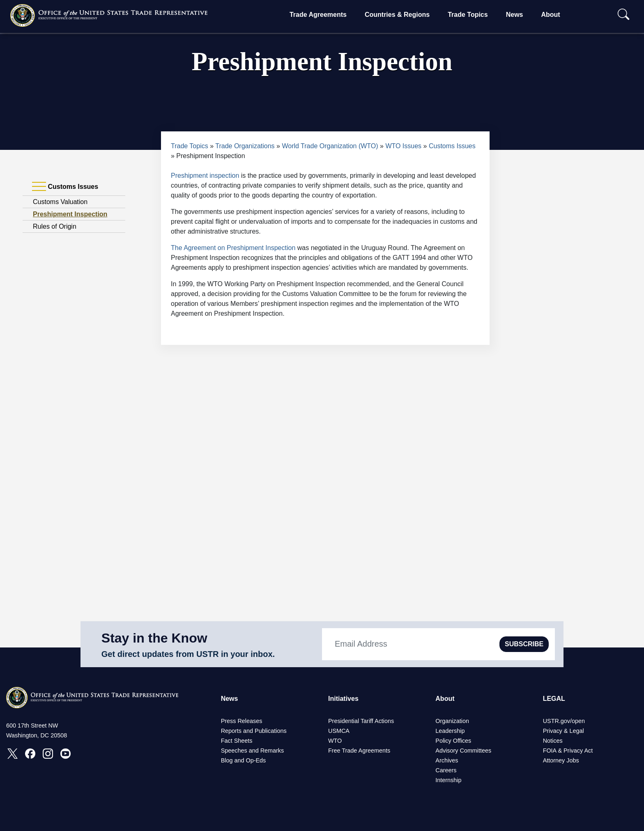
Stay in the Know (154, 638)
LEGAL (554, 699)
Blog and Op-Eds (244, 760)
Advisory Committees (463, 751)
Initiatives (343, 699)
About (550, 15)
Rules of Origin (55, 226)
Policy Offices (453, 741)
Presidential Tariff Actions (361, 721)
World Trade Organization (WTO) (330, 146)
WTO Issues (403, 146)
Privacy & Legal (563, 731)
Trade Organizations (245, 146)
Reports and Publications (254, 731)
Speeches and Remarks (253, 751)
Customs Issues (452, 146)
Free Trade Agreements (359, 751)
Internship (448, 780)
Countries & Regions (397, 15)
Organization (452, 721)
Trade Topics (468, 15)
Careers (446, 770)
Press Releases (242, 721)
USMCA (339, 731)
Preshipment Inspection (70, 214)
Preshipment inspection (205, 176)
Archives (447, 760)
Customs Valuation (60, 202)
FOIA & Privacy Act (568, 751)
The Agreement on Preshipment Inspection (233, 248)
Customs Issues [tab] (65, 187)
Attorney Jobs (561, 760)
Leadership (450, 731)
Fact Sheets (237, 741)
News (515, 15)
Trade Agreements (318, 15)
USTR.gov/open (564, 721)
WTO (335, 741)
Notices (553, 741)
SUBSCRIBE (524, 644)
